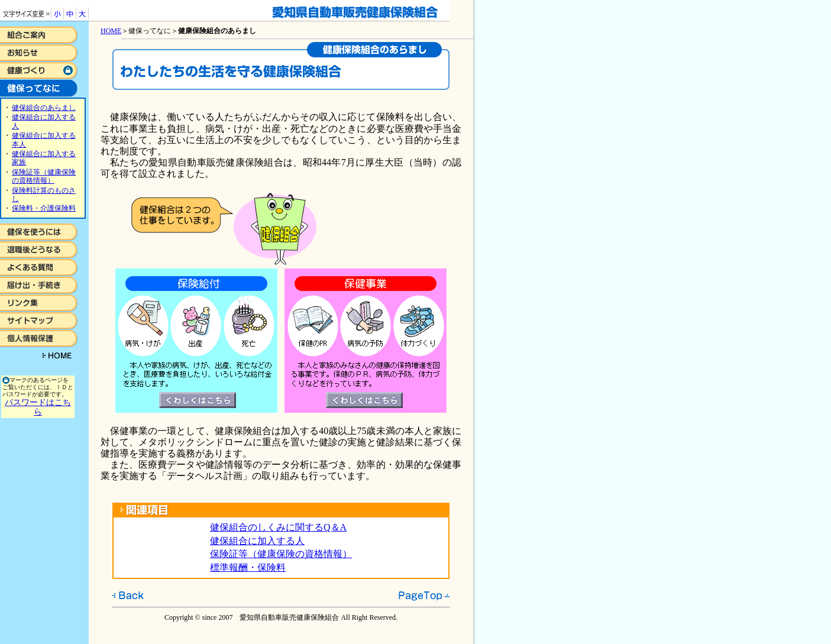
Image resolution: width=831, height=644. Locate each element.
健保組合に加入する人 (257, 541)
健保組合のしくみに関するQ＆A (278, 527)
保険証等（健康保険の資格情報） (44, 176)
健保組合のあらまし (44, 108)
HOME (111, 31)
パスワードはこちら (38, 407)
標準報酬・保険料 (248, 567)
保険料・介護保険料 (44, 208)
